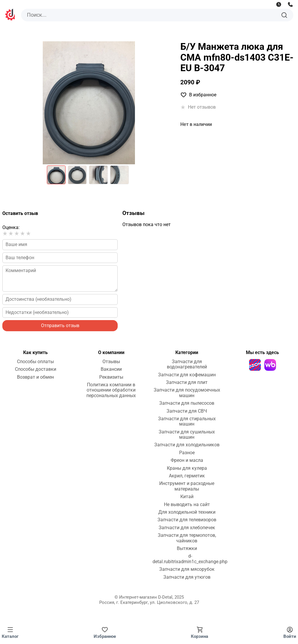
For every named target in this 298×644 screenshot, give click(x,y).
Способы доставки (36, 369)
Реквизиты (111, 377)
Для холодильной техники (187, 512)
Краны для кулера (187, 468)
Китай (187, 497)
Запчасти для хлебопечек (187, 528)
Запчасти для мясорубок (187, 569)
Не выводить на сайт (187, 505)
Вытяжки (187, 549)
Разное (187, 453)
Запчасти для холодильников (187, 445)
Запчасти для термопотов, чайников (187, 538)
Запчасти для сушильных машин (187, 435)
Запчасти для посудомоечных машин (187, 393)
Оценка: (11, 227)
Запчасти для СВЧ (187, 411)
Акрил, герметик (187, 476)
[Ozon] (255, 365)
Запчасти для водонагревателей (187, 364)
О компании (111, 352)
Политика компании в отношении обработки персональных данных (111, 390)
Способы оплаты (35, 362)
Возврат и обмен (35, 377)
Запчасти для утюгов (187, 577)
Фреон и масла (187, 460)
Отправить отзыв (60, 326)
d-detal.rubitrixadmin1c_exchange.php (190, 559)
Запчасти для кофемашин (187, 375)
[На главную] (11, 15)
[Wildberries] (270, 365)
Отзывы (111, 362)
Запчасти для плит (187, 382)
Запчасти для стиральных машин (187, 421)
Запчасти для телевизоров (187, 520)
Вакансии (111, 369)
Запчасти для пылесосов (187, 403)
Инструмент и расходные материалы (187, 486)
